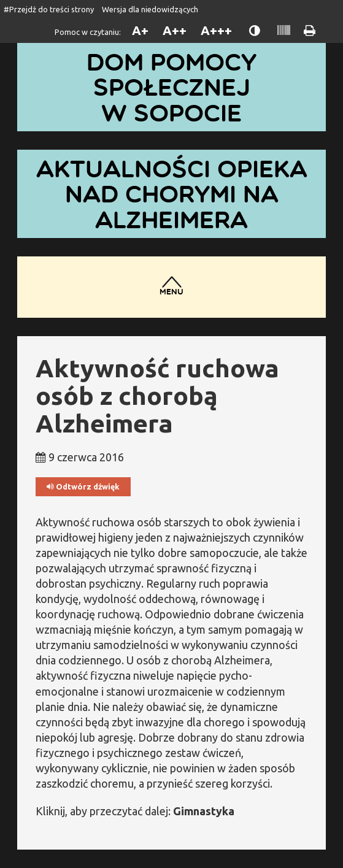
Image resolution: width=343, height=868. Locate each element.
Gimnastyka (204, 811)
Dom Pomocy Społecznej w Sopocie (171, 87)
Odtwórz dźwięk (83, 487)
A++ (175, 30)
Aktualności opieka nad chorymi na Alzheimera (172, 194)
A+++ (216, 30)
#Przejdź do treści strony (49, 9)
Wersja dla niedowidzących (150, 9)
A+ (140, 30)
